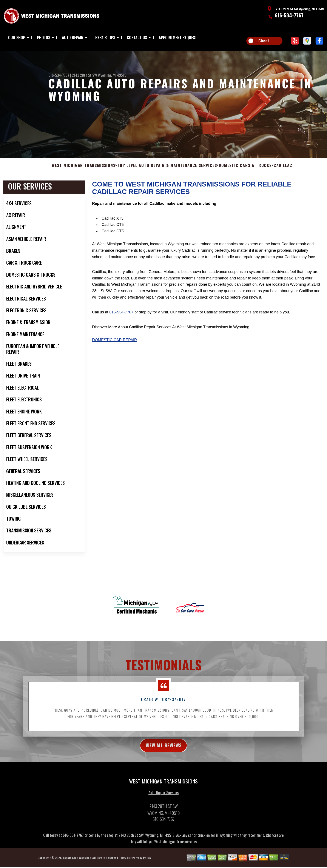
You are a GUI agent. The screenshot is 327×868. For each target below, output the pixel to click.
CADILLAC (283, 170)
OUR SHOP (17, 37)
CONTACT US (137, 37)
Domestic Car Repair (115, 344)
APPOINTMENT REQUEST (178, 37)
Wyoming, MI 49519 (112, 75)
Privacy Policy (142, 863)
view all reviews (164, 750)
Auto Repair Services (163, 797)
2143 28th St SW (84, 75)
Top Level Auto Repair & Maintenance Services (167, 170)
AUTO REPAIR (73, 37)
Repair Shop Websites (77, 863)
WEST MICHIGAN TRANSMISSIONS (84, 170)
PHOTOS (44, 37)
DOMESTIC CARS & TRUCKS (245, 170)
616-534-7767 (289, 15)
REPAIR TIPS (105, 37)
